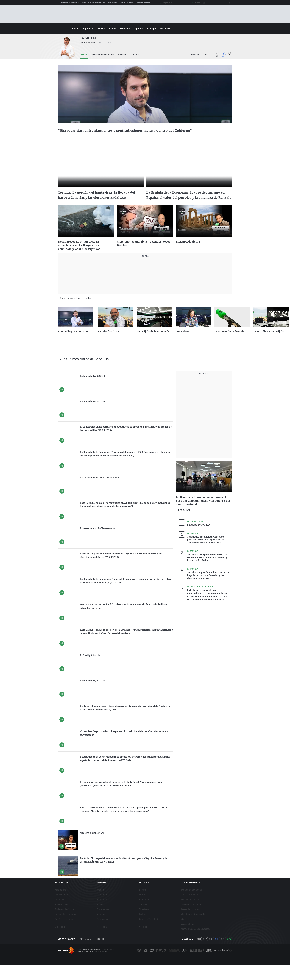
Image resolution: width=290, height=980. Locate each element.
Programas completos (101, 55)
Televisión (154, 922)
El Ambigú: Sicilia (189, 251)
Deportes (138, 29)
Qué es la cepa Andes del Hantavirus (121, 3)
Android (86, 954)
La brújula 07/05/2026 (94, 385)
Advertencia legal (203, 907)
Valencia (108, 917)
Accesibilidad (201, 936)
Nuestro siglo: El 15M (94, 842)
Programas (87, 29)
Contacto (199, 931)
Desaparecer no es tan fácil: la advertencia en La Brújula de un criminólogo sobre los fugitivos (83, 254)
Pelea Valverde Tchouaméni (69, 3)
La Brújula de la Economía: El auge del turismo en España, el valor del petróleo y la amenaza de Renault (188, 202)
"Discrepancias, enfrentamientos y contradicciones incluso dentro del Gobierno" (140, 133)
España (112, 29)
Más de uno (64, 902)
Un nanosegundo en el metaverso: (103, 486)
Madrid (107, 902)
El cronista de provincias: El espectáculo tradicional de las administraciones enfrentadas (120, 742)
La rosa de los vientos (68, 926)
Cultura (153, 926)
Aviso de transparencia (206, 917)
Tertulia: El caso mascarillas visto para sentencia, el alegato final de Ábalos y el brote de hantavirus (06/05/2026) (126, 717)
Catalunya (108, 907)
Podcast (101, 29)
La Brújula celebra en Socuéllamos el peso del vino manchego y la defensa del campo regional (202, 509)
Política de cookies (204, 912)
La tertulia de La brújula (269, 340)
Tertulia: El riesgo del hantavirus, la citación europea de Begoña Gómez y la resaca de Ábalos (207, 565)
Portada (83, 55)
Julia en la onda (66, 907)
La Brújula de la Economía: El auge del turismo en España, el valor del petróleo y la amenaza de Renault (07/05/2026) (125, 590)
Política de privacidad (205, 902)
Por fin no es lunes (67, 931)
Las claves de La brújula (229, 340)
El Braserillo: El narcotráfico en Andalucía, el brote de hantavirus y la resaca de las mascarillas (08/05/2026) (126, 437)
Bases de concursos (204, 922)
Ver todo (63, 939)
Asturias (107, 926)
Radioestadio (64, 917)
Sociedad (154, 917)
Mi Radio (195, 3)
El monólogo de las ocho (73, 340)
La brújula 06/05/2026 (94, 689)
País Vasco (109, 931)
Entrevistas (183, 340)
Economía (125, 29)
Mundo (152, 907)
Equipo (131, 55)
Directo (74, 29)
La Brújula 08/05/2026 (94, 410)
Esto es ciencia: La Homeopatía (101, 537)
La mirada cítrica (109, 340)
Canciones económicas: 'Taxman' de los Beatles (144, 253)
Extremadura (110, 922)
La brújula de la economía (153, 340)
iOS (101, 954)
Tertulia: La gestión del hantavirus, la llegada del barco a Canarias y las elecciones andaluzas (97, 202)
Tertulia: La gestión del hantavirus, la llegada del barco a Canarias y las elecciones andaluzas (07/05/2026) (126, 564)
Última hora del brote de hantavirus (94, 3)
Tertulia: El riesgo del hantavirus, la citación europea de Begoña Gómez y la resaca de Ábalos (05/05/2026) (123, 869)
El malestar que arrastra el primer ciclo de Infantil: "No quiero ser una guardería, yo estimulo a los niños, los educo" (125, 793)
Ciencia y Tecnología (159, 931)
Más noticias (166, 29)
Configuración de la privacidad (209, 941)
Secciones (119, 55)
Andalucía (108, 912)
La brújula (63, 912)
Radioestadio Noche (68, 922)
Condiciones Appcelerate (206, 926)
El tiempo (151, 29)
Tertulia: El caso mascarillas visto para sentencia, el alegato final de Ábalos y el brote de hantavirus (206, 548)
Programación (166, 3)
